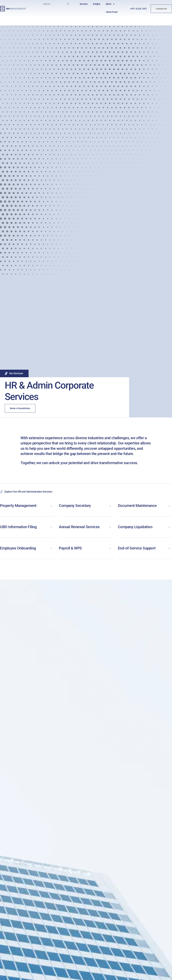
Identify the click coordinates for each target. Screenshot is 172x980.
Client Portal (112, 12)
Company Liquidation (135, 527)
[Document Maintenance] (169, 506)
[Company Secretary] (110, 506)
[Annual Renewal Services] (110, 527)
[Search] (68, 4)
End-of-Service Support (137, 548)
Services (84, 4)
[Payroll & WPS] (110, 548)
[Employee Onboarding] (51, 548)
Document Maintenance (137, 506)
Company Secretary (75, 506)
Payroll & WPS (70, 548)
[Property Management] (51, 506)
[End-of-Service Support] (169, 548)
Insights (97, 4)
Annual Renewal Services (79, 527)
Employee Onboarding (18, 548)
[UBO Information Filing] (51, 527)
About (110, 4)
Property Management (18, 506)
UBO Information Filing (18, 527)
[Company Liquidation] (169, 527)
